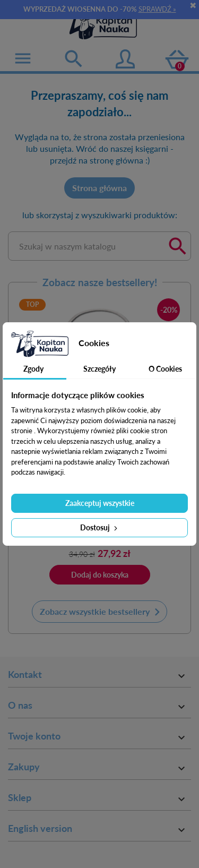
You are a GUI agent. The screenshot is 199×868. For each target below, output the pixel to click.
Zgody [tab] (33, 369)
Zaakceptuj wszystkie (100, 503)
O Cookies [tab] (165, 369)
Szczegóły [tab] (99, 369)
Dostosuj (100, 527)
